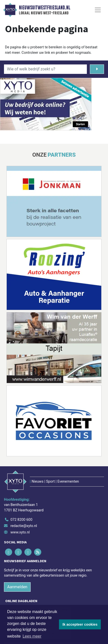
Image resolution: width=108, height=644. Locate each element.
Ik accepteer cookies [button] (80, 624)
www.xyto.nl (20, 532)
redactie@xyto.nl (24, 526)
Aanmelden (17, 587)
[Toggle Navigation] (98, 10)
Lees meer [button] (32, 636)
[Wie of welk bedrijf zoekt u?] (45, 69)
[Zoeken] (97, 69)
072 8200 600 (21, 520)
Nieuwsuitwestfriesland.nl (45, 8)
